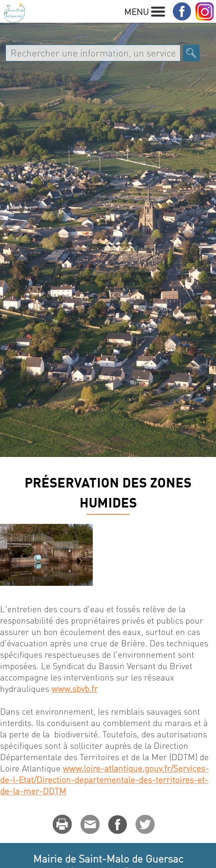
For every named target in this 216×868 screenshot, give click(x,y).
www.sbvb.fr (75, 688)
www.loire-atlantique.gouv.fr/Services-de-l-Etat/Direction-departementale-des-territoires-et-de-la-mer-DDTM (104, 779)
